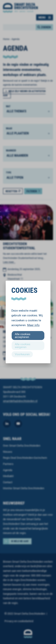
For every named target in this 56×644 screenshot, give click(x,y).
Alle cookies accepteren (23, 335)
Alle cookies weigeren (23, 345)
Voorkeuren (22, 354)
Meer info (33, 325)
